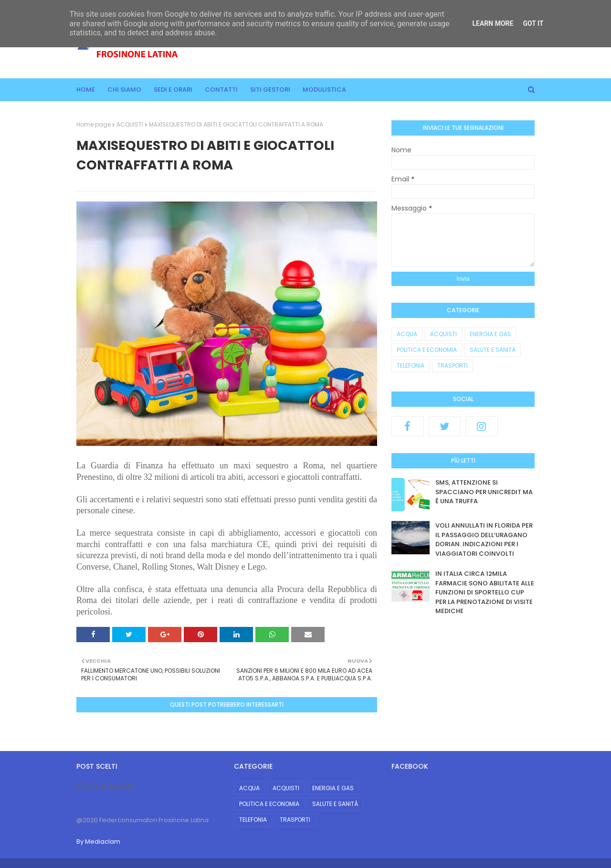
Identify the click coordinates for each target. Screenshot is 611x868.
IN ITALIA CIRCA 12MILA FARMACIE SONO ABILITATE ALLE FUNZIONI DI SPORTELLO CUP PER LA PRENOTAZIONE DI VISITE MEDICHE (485, 592)
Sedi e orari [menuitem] (173, 90)
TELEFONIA (411, 365)
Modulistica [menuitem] (324, 90)
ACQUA (407, 334)
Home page (94, 124)
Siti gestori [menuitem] (270, 90)
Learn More (493, 23)
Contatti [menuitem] (221, 90)
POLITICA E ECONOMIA (427, 350)
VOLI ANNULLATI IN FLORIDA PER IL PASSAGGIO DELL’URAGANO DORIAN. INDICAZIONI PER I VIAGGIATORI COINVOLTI (484, 540)
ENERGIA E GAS (490, 334)
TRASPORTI (453, 365)
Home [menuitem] (86, 90)
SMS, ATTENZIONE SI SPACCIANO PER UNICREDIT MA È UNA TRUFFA (484, 492)
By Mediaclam (98, 842)
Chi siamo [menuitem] (124, 90)
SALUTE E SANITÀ (493, 350)
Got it (533, 23)
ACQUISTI (130, 124)
